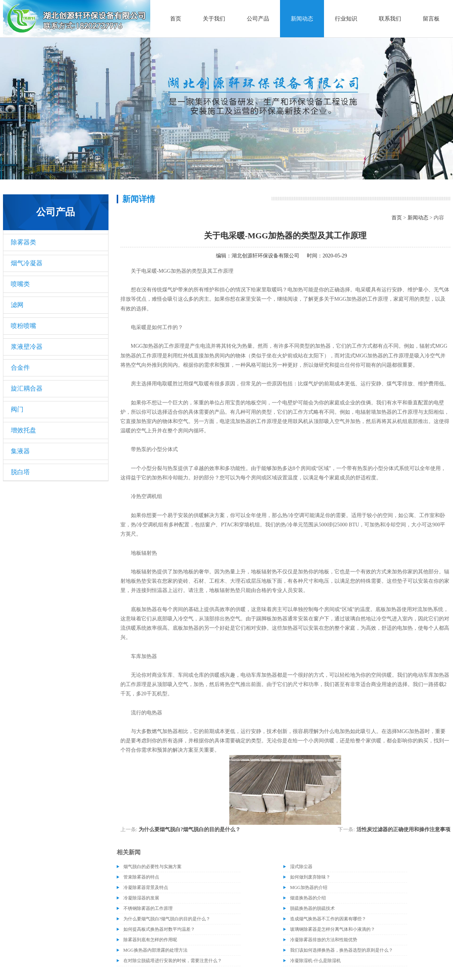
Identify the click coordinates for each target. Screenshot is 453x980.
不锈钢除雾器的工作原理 (148, 908)
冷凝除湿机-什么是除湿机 (315, 961)
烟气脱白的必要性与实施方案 (152, 867)
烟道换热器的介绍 (308, 898)
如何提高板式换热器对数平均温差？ (159, 929)
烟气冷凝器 (27, 263)
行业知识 (346, 19)
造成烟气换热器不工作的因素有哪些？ (328, 919)
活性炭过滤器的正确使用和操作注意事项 (403, 829)
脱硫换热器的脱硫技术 (312, 908)
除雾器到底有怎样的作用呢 (150, 940)
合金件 (20, 368)
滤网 (17, 305)
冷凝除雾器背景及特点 (146, 887)
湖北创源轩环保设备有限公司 (265, 256)
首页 (176, 19)
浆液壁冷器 (27, 347)
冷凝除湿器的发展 (141, 898)
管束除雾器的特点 (141, 877)
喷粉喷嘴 (23, 326)
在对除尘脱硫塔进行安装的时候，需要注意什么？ (173, 961)
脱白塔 (20, 472)
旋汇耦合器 (27, 389)
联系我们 (390, 19)
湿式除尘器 (301, 867)
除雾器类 (23, 242)
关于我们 (214, 19)
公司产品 (258, 19)
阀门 (17, 409)
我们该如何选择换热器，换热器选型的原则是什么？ (342, 950)
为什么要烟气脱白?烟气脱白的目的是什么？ (190, 829)
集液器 (20, 451)
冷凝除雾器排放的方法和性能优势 (324, 940)
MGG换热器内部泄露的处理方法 (155, 950)
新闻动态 (302, 19)
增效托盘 (23, 430)
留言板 (431, 19)
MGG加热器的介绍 (309, 887)
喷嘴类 (20, 284)
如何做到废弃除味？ (310, 877)
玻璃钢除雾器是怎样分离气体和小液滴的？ (333, 929)
